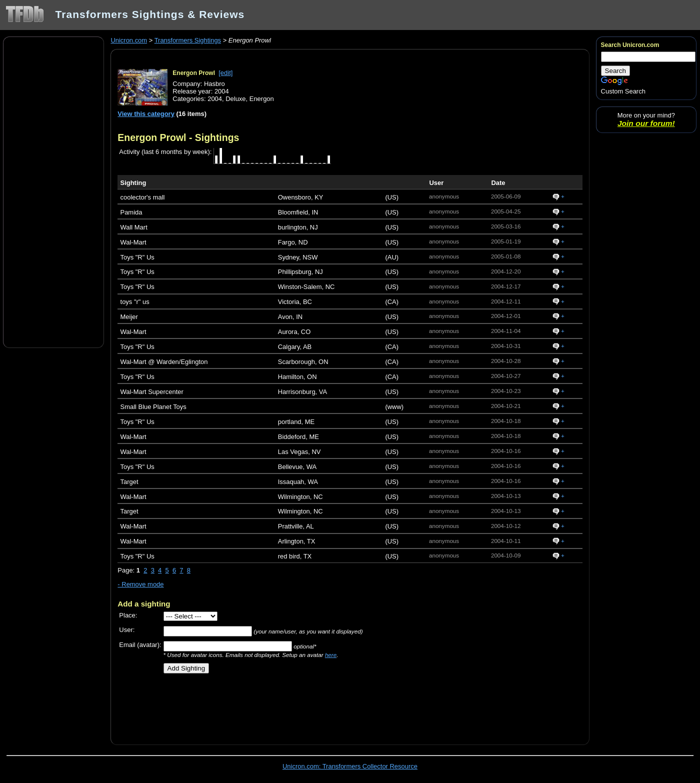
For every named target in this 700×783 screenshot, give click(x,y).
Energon (262, 99)
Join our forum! (646, 123)
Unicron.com (129, 40)
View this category (146, 114)
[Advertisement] (53, 191)
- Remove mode (140, 584)
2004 (215, 99)
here (331, 655)
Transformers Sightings (188, 40)
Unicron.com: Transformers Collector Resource (350, 766)
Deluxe (235, 99)
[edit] (225, 73)
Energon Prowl (194, 73)
